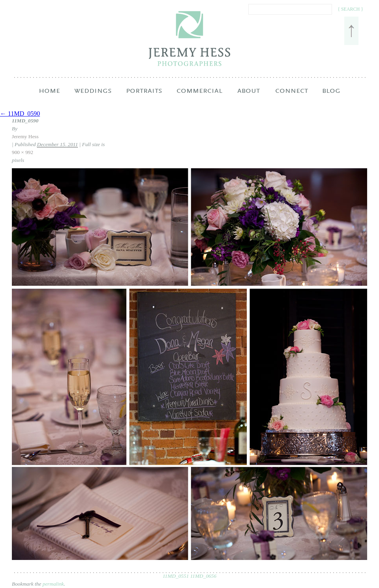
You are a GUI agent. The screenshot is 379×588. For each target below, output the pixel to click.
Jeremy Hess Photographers (190, 39)
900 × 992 (23, 152)
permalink (53, 584)
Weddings (93, 97)
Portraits (144, 97)
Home (49, 97)
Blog (331, 97)
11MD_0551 (176, 576)
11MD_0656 (203, 576)
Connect (292, 97)
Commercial (199, 97)
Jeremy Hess (25, 136)
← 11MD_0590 (20, 114)
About (249, 97)
